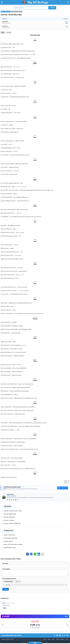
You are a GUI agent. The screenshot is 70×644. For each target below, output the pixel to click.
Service (53, 640)
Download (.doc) (63, 488)
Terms (67, 640)
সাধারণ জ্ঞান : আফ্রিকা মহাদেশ (9, 517)
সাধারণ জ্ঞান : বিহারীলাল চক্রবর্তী (9, 514)
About (45, 640)
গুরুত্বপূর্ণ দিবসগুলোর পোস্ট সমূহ (9, 548)
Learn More (47, 643)
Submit (6, 590)
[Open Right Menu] (68, 2)
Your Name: (35, 565)
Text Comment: (35, 573)
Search (52, 8)
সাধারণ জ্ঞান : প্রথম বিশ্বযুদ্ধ (8, 520)
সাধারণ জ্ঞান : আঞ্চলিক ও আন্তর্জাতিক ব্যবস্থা (11, 523)
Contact (49, 640)
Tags (3, 32)
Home (3, 11)
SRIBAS (8, 640)
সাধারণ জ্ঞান (8, 11)
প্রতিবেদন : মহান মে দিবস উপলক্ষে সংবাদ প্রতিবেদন (12, 544)
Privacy (57, 640)
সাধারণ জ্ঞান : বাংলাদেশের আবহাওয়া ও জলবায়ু (12, 511)
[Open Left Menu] (2, 2)
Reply (5, 609)
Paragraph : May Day (7, 541)
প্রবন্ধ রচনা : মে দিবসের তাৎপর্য (8, 535)
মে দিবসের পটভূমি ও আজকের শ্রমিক (10, 538)
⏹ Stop (18, 582)
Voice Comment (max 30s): (9, 580)
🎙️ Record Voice (8, 582)
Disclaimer (62, 640)
